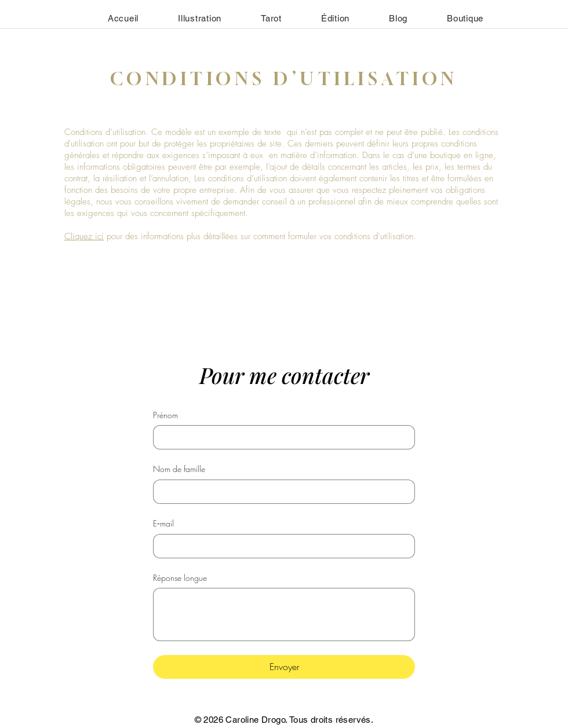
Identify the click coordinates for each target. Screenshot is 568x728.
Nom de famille (179, 469)
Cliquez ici (84, 236)
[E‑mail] (281, 546)
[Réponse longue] (284, 614)
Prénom (165, 415)
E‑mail (163, 523)
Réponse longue (180, 578)
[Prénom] (281, 437)
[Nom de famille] (281, 492)
